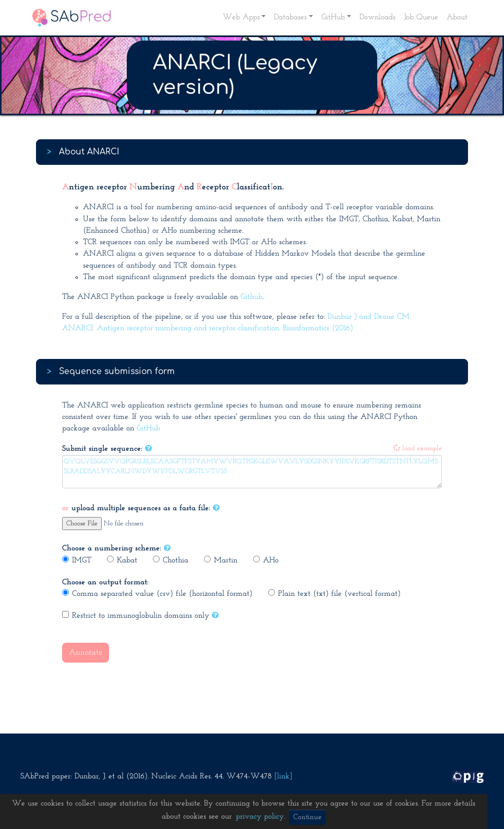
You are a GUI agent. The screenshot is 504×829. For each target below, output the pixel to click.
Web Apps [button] (241, 17)
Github (251, 297)
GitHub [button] (333, 17)
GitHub (148, 429)
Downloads (377, 17)
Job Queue (421, 17)
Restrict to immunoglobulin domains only (136, 615)
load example (418, 448)
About (457, 17)
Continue (307, 817)
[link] (283, 777)
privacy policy (260, 817)
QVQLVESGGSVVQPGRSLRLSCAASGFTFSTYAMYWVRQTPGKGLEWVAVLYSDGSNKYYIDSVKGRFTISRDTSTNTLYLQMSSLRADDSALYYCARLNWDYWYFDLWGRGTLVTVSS (252, 472)
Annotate (86, 653)
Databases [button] (290, 17)
